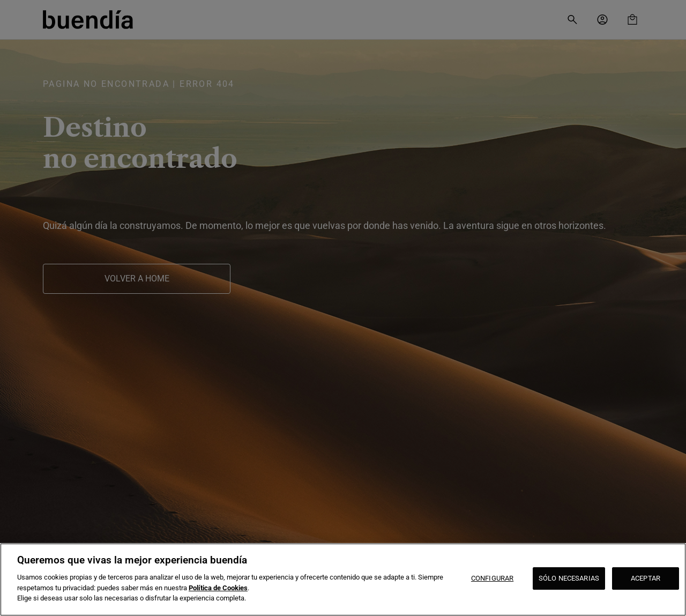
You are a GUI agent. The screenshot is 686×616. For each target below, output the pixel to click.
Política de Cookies (218, 588)
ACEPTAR (646, 578)
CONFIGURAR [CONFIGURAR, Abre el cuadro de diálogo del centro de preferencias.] (492, 578)
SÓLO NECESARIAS (569, 578)
